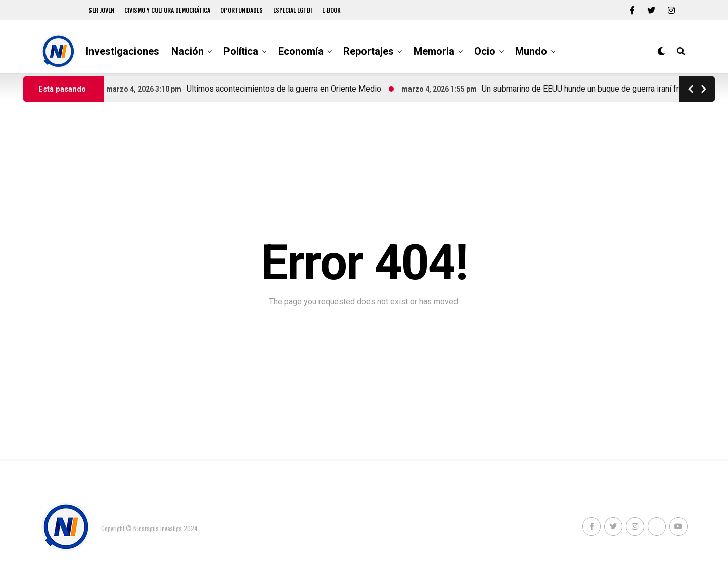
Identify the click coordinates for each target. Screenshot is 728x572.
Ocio (485, 51)
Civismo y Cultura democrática (167, 10)
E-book (331, 10)
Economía (301, 51)
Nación (188, 51)
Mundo (531, 51)
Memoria (434, 51)
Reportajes (369, 51)
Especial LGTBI (292, 10)
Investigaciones (123, 51)
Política (241, 51)
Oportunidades (242, 10)
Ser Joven (101, 10)
